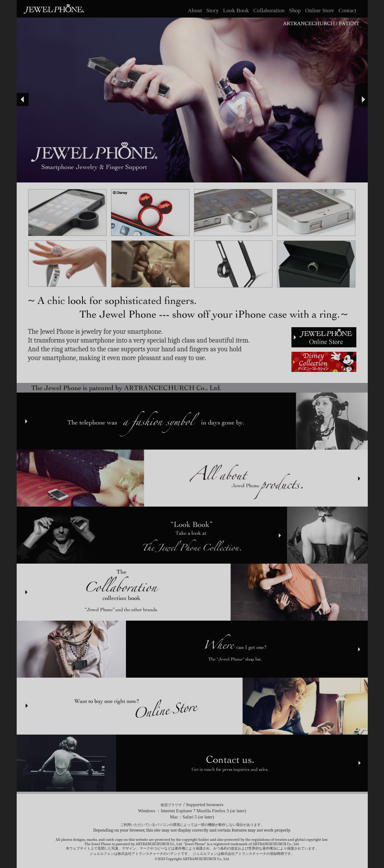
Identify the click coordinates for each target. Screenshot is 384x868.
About (195, 10)
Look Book (236, 10)
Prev (23, 100)
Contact (347, 10)
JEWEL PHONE (51, 8)
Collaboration (269, 10)
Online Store (319, 10)
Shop (295, 10)
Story (212, 10)
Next (362, 100)
